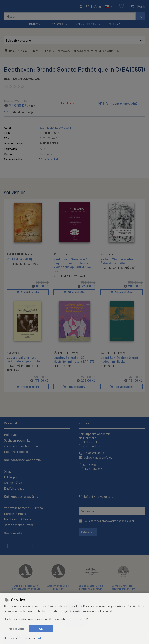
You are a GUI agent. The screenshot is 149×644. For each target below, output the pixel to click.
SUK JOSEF (108, 367)
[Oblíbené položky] (122, 7)
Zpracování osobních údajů (22, 446)
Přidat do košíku (28, 293)
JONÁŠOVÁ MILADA (19, 367)
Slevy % (115, 25)
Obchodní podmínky (17, 440)
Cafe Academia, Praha (19, 525)
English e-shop (14, 488)
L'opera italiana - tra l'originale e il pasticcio (23, 360)
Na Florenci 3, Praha (18, 519)
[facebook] (8, 546)
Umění (35, 52)
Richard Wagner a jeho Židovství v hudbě (117, 262)
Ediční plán (11, 477)
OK (41, 628)
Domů (10, 52)
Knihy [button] (34, 25)
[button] (109, 7)
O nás (8, 471)
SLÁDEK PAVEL (110, 269)
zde (40, 638)
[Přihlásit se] (90, 7)
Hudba (48, 52)
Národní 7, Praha (15, 513)
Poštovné (11, 435)
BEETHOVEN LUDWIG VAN (22, 80)
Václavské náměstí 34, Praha (23, 508)
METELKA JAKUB (64, 371)
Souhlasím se (109, 521)
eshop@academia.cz (96, 457)
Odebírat (88, 532)
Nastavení (16, 628)
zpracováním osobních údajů (118, 521)
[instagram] (20, 546)
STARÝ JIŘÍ (128, 269)
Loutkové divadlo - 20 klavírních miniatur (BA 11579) (70, 362)
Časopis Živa (13, 483)
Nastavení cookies (17, 452)
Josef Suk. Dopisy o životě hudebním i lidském (119, 360)
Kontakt (85, 423)
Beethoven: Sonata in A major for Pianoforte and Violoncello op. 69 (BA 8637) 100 (73, 266)
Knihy (24, 52)
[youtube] (32, 546)
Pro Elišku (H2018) (19, 260)
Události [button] (57, 25)
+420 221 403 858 (93, 453)
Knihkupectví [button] (86, 25)
